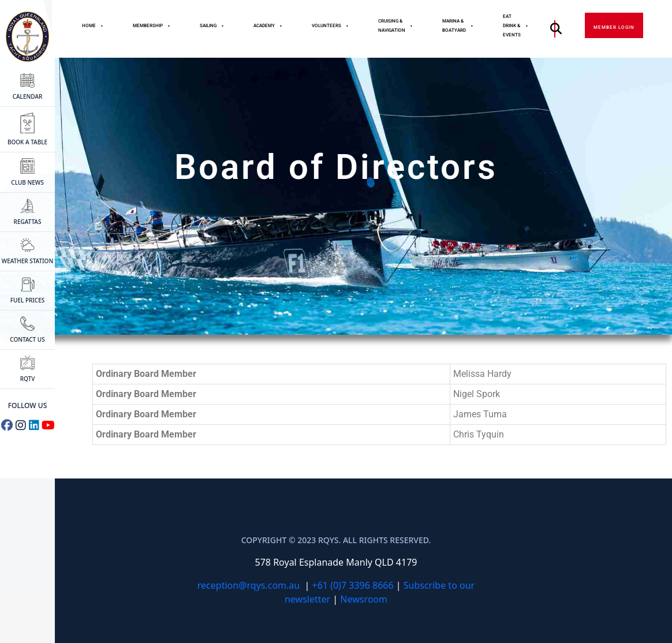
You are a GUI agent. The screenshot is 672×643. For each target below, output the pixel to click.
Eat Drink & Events (516, 26)
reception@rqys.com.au (249, 585)
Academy (268, 26)
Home (93, 26)
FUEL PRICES (28, 291)
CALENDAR (28, 87)
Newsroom (364, 599)
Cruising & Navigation (396, 26)
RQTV (28, 369)
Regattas (28, 212)
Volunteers (331, 26)
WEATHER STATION (27, 251)
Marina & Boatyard (458, 26)
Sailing (212, 26)
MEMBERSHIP (152, 26)
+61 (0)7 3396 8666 (353, 585)
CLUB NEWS (27, 173)
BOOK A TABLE (27, 129)
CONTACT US (27, 330)
